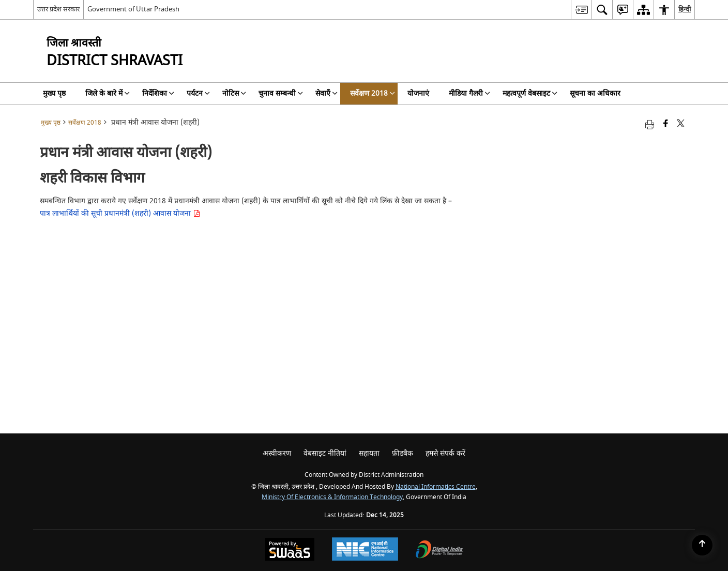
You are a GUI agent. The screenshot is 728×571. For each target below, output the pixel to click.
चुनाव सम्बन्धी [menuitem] (281, 93)
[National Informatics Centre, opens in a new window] (365, 550)
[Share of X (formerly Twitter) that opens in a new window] (681, 124)
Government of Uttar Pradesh (133, 9)
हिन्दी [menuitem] (685, 9)
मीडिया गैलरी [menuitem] (469, 93)
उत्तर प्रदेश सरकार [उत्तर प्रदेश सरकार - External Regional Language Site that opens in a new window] (58, 9)
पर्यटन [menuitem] (198, 93)
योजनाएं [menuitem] (418, 93)
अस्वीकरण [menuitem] (277, 453)
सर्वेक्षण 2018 (85, 123)
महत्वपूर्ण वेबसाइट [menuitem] (530, 93)
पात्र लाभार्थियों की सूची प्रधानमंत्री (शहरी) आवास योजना (120, 213)
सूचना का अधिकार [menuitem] (595, 93)
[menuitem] (581, 10)
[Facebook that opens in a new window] (666, 124)
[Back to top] (702, 545)
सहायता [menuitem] (369, 453)
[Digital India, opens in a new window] (439, 551)
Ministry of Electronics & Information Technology (332, 497)
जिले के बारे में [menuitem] (108, 93)
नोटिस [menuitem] (234, 93)
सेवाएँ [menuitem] (327, 93)
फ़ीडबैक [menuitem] (403, 453)
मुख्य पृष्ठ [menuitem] (54, 93)
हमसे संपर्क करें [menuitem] (445, 453)
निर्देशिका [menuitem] (158, 93)
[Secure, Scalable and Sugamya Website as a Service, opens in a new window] (290, 551)
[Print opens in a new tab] (650, 124)
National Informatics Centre (436, 487)
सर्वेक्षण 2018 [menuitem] (373, 93)
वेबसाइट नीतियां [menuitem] (325, 453)
